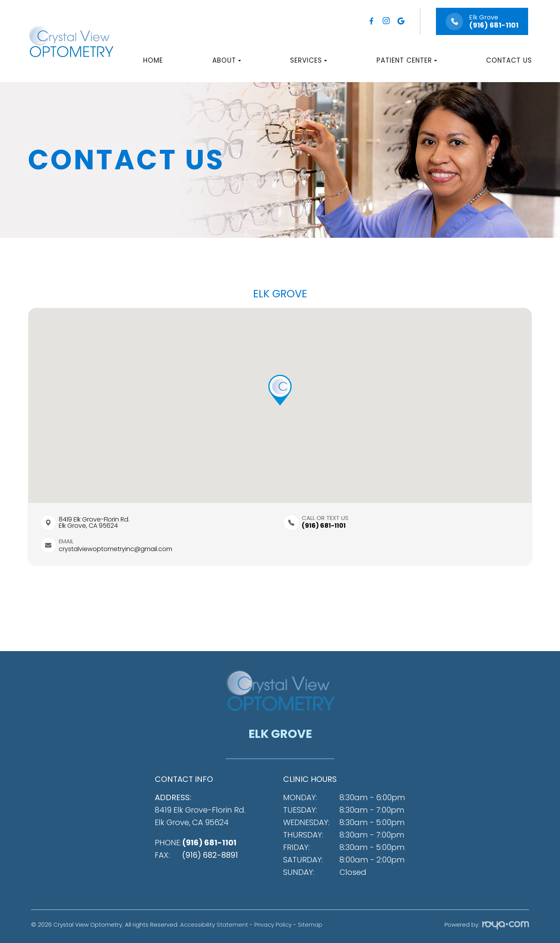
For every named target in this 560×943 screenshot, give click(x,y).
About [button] (227, 60)
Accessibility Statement (214, 925)
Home (153, 60)
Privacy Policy (273, 925)
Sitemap (310, 925)
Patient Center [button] (407, 60)
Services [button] (309, 60)
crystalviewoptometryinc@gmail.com (115, 549)
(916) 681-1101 (494, 25)
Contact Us (509, 60)
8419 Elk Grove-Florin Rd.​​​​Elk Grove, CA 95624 (94, 523)
